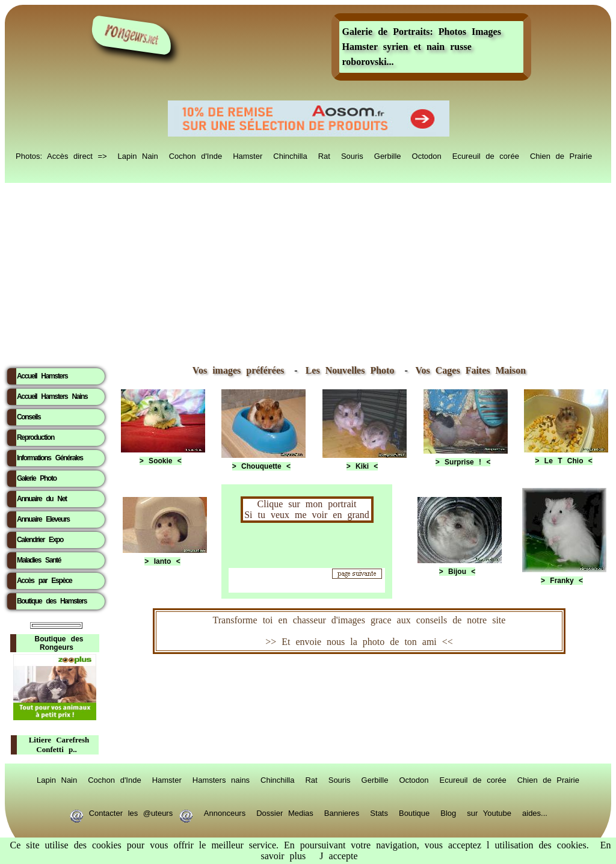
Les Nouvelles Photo (353, 370)
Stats (379, 812)
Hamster (248, 155)
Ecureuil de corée (486, 155)
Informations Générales (50, 458)
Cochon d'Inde (196, 155)
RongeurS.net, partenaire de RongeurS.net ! (359, 688)
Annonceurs (225, 812)
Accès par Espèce (44, 581)
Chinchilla (290, 155)
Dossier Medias (285, 812)
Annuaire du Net (42, 499)
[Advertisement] (308, 271)
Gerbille (388, 155)
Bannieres (342, 812)
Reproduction (35, 437)
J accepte (338, 856)
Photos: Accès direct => (61, 155)
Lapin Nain (138, 155)
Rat (324, 155)
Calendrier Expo (40, 540)
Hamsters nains (221, 779)
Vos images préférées (238, 370)
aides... (535, 812)
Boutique (414, 812)
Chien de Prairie (561, 155)
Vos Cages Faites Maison (468, 370)
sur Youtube (489, 812)
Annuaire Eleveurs (43, 519)
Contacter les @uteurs (131, 812)
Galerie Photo (37, 478)
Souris (352, 155)
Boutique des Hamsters (52, 601)
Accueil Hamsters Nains (52, 397)
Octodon (427, 155)
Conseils (29, 417)
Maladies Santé (39, 560)
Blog (448, 812)
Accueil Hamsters (42, 376)
